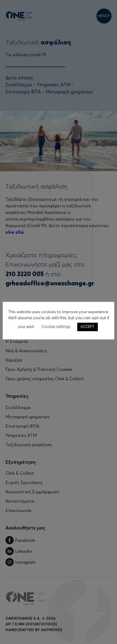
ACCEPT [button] (88, 327)
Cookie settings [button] (56, 327)
